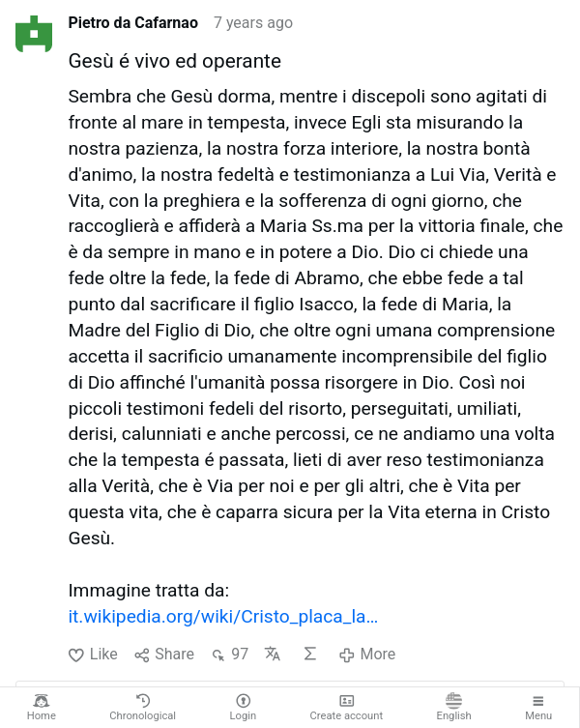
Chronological (143, 707)
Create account (347, 707)
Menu (538, 707)
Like (92, 655)
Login (244, 707)
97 (229, 655)
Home (42, 707)
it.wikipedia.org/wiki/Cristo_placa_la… (223, 616)
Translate (273, 654)
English (454, 707)
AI (310, 654)
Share (164, 655)
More (367, 655)
